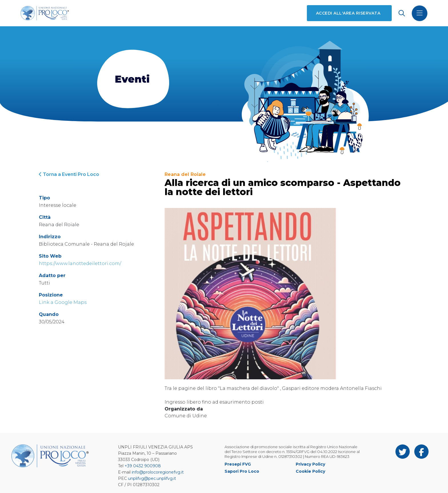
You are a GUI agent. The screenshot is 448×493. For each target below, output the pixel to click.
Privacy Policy (310, 464)
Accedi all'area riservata (348, 13)
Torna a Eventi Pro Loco (69, 174)
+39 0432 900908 (143, 466)
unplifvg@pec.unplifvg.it (152, 478)
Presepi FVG (238, 464)
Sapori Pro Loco (242, 471)
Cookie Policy (310, 471)
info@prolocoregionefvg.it (158, 472)
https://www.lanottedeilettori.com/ (80, 263)
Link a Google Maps (63, 302)
